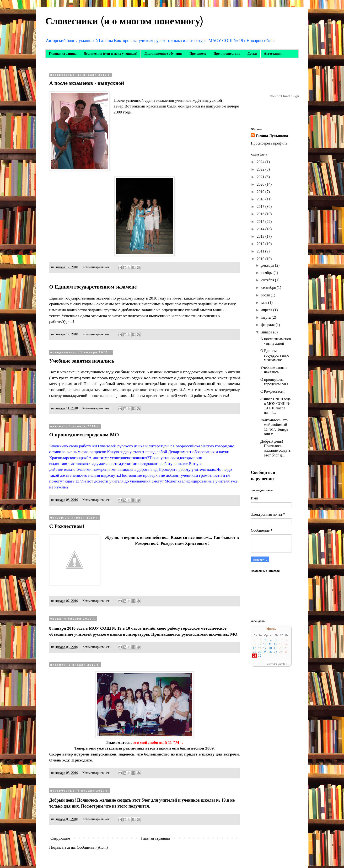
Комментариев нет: (97, 267)
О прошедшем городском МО (84, 435)
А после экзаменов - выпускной (87, 83)
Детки (252, 54)
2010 (261, 259)
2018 (261, 199)
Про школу (198, 54)
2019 (261, 192)
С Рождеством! (67, 526)
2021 (261, 177)
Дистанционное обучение (163, 54)
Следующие (60, 838)
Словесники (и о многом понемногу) (124, 21)
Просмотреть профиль (269, 143)
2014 (261, 229)
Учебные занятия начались (82, 361)
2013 (261, 236)
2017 (261, 206)
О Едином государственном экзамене (93, 287)
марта (266, 317)
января (267, 332)
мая (265, 303)
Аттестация (273, 54)
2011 (261, 251)
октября (268, 280)
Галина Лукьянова (272, 136)
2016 (261, 214)
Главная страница (63, 54)
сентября (269, 287)
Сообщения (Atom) (92, 847)
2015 (261, 222)
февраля (269, 325)
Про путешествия (227, 54)
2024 (261, 162)
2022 (261, 169)
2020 (261, 184)
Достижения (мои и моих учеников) (110, 54)
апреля (267, 310)
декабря (268, 265)
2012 (261, 244)
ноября (267, 273)
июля (266, 295)
